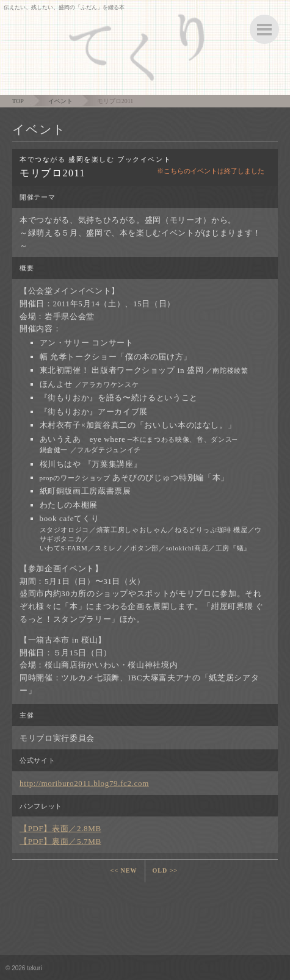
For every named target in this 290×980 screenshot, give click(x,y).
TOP (18, 101)
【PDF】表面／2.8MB (60, 828)
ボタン (264, 29)
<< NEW (124, 870)
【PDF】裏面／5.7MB (60, 841)
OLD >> (165, 870)
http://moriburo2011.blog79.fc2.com (84, 783)
